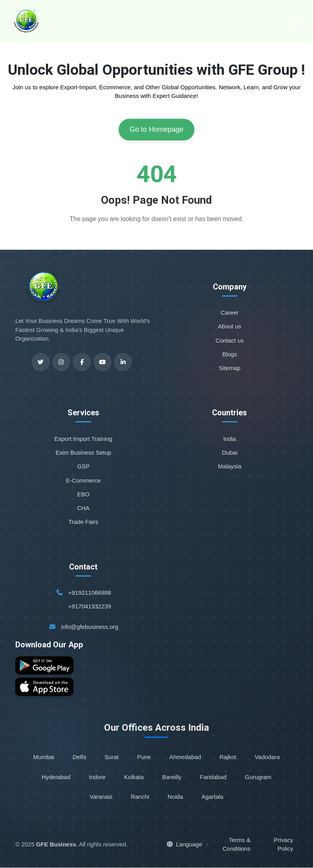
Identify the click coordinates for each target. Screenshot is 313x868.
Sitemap (230, 368)
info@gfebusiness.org (90, 627)
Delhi (79, 758)
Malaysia (230, 466)
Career (230, 312)
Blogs (230, 354)
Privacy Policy (283, 845)
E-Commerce (83, 480)
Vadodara (267, 758)
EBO (83, 494)
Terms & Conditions (237, 845)
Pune (144, 758)
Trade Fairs (83, 522)
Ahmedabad (185, 758)
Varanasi (101, 797)
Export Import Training (84, 439)
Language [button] (185, 845)
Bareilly (172, 777)
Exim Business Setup (83, 452)
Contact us (230, 340)
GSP (83, 466)
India (230, 439)
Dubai (230, 452)
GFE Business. (57, 845)
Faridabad (213, 777)
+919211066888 (90, 592)
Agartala (212, 797)
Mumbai (44, 758)
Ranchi (140, 797)
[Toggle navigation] (298, 21)
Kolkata (134, 777)
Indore (97, 777)
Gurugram (258, 777)
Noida (175, 797)
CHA (83, 508)
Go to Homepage (156, 129)
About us (230, 326)
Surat (112, 758)
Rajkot (228, 758)
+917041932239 (90, 606)
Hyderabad (56, 777)
